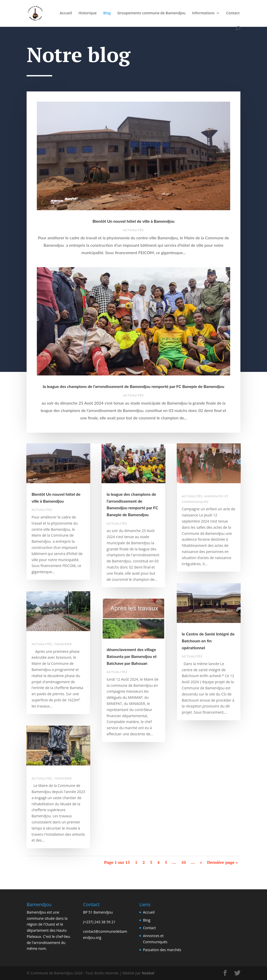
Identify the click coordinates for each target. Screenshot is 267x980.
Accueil (66, 13)
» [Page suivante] (201, 862)
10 (183, 862)
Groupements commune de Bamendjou (152, 13)
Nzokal (148, 973)
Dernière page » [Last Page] (222, 862)
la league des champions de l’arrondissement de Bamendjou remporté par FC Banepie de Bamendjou (133, 386)
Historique (88, 13)
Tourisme (63, 644)
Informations (203, 13)
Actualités (134, 230)
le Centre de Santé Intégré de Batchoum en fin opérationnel (208, 641)
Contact (233, 13)
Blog (107, 13)
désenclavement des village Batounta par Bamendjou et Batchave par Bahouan (132, 656)
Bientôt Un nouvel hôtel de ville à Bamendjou (133, 221)
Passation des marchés (162, 950)
